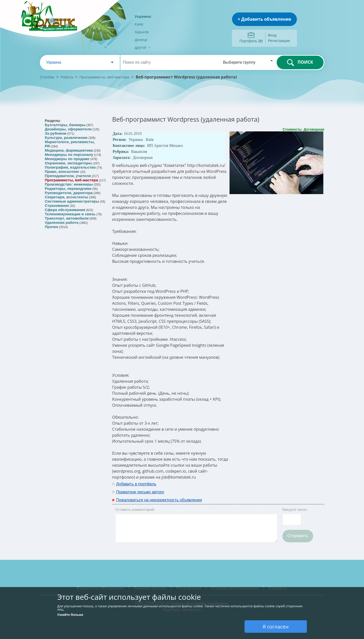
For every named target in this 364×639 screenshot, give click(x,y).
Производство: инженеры (69, 184)
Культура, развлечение (66, 138)
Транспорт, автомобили (67, 218)
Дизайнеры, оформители (68, 129)
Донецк (141, 40)
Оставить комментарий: (135, 510)
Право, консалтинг (62, 171)
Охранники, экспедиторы (68, 163)
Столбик (47, 77)
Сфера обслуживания (65, 210)
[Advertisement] (259, 488)
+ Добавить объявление (264, 19)
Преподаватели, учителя (68, 176)
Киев (139, 24)
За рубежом (56, 133)
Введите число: (295, 510)
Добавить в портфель (136, 484)
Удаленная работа (62, 222)
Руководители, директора (69, 193)
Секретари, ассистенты (67, 197)
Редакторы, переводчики (68, 188)
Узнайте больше (70, 615)
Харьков (142, 32)
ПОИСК (300, 62)
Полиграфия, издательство (70, 167)
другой (143, 47)
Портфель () (251, 41)
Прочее (52, 227)
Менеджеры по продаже (67, 159)
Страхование (57, 205)
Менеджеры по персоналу (69, 155)
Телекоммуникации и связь (70, 214)
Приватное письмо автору (140, 492)
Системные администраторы (72, 201)
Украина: (143, 16)
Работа (67, 77)
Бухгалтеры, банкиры (65, 125)
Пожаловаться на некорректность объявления (159, 500)
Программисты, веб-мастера (104, 77)
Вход (272, 35)
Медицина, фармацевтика (69, 150)
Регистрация (279, 41)
